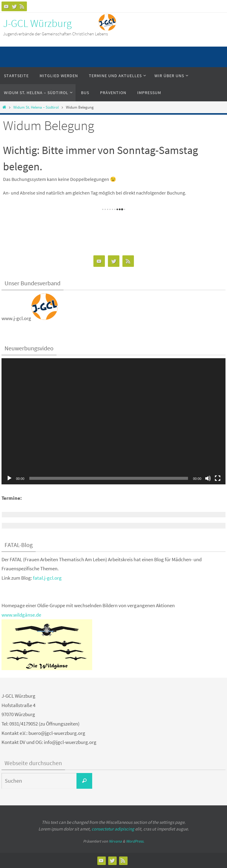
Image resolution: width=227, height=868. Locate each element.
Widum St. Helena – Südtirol (36, 107)
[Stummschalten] (208, 478)
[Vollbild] (218, 478)
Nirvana (115, 841)
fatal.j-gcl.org (47, 578)
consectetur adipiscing (113, 829)
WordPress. (135, 841)
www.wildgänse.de (21, 615)
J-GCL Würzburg (37, 23)
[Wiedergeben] (9, 478)
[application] (113, 421)
